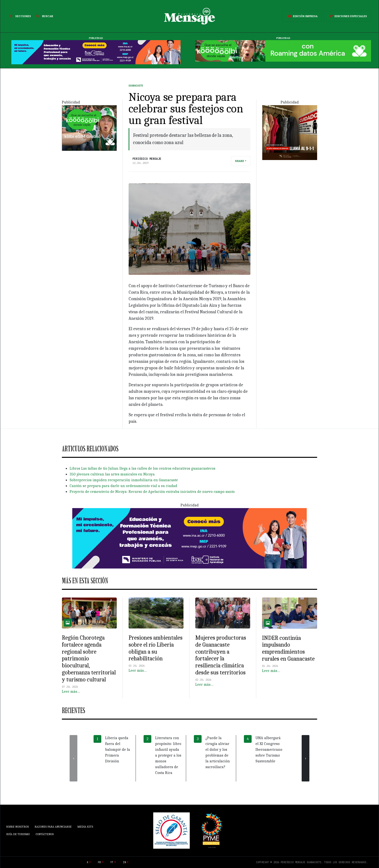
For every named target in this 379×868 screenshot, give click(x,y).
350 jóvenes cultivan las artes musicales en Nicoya (112, 474)
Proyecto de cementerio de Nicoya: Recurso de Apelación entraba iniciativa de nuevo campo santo (152, 492)
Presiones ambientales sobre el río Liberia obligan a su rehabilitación (156, 648)
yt (112, 862)
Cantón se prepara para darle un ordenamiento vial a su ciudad (123, 486)
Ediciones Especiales (347, 16)
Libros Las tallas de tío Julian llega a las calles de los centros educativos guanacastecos (142, 468)
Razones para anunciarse (53, 827)
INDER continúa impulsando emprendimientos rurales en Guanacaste (288, 648)
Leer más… (71, 692)
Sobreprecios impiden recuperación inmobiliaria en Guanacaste (124, 480)
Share (240, 161)
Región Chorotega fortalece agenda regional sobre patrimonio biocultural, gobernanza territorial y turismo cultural (89, 659)
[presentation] (73, 758)
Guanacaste (136, 86)
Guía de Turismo (18, 834)
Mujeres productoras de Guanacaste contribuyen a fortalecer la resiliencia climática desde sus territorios (221, 655)
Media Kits (85, 827)
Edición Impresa (302, 16)
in (124, 862)
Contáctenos (45, 834)
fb (99, 862)
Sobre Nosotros (17, 827)
